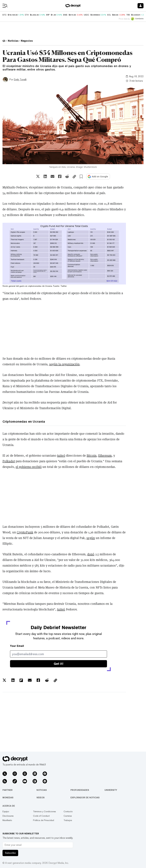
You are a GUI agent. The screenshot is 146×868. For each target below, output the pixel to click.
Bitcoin (92, 456)
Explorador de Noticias (85, 798)
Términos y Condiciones (44, 811)
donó (91, 554)
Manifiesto (7, 820)
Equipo (6, 811)
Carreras (68, 816)
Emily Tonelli (20, 80)
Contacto (68, 811)
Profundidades (80, 790)
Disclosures (8, 816)
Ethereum (105, 456)
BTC (4, 15)
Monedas (8, 798)
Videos (40, 798)
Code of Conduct (41, 816)
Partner (8, 790)
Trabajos (68, 820)
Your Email (17, 646)
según (91, 538)
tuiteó (61, 456)
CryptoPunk (25, 532)
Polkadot (9, 461)
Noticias (42, 790)
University (111, 790)
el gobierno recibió (29, 467)
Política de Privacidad (44, 820)
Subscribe (10, 853)
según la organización (64, 364)
